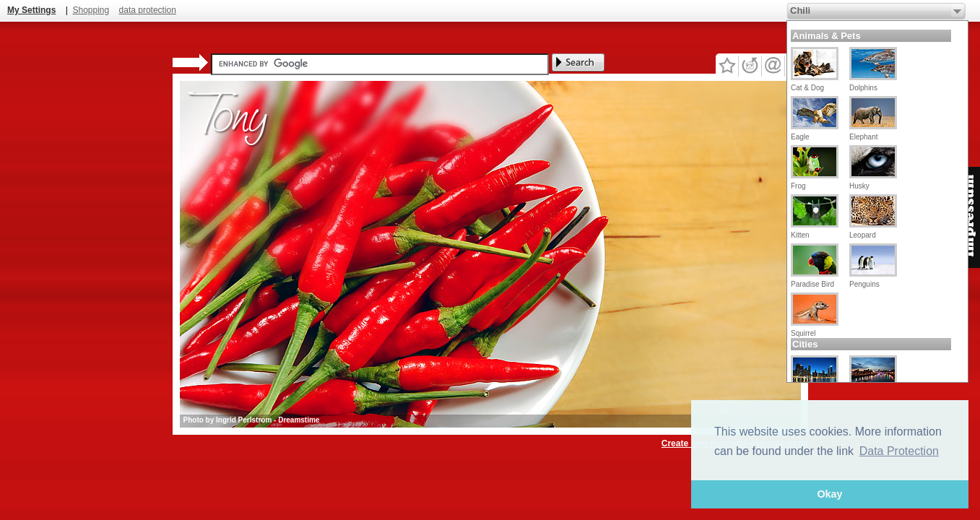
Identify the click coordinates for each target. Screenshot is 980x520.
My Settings (31, 10)
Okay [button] (829, 494)
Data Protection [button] (899, 451)
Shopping (91, 10)
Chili (800, 10)
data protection (148, 10)
